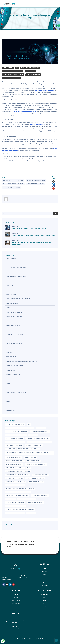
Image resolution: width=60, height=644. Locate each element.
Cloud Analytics (11, 290)
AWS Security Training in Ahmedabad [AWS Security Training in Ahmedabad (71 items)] (16, 435)
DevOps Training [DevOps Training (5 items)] (10, 449)
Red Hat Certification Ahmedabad (16, 388)
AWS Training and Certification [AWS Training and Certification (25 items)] (14, 438)
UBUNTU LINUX (10, 406)
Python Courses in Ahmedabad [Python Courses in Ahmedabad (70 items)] (40, 496)
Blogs (44, 574)
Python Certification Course (15, 366)
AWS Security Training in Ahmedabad (13, 180)
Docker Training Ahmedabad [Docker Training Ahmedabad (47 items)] (14, 457)
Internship (16, 595)
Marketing (9, 352)
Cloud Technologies (12, 303)
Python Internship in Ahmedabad (16, 375)
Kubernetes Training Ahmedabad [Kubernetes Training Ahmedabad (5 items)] (15, 468)
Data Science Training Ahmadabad (44, 90)
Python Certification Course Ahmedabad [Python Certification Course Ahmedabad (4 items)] (17, 496)
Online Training (16, 598)
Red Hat (8, 384)
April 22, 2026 (16, 234)
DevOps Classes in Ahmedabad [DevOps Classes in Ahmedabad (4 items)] (14, 445)
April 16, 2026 (16, 240)
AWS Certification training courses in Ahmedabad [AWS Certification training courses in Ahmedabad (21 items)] (19, 428)
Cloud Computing (30, 71)
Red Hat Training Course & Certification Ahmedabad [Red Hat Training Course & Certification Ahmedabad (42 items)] (20, 510)
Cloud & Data (10, 285)
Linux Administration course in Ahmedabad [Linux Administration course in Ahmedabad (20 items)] (18, 475)
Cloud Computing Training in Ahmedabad (25, 112)
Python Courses (11, 370)
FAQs (44, 583)
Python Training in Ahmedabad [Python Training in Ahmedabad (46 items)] (27, 499)
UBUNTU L (9, 401)
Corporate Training (16, 603)
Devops (44, 600)
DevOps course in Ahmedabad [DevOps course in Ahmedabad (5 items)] (34, 445)
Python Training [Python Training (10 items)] (10, 499)
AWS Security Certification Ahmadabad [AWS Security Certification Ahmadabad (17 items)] (16, 431)
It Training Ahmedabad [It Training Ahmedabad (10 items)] (33, 461)
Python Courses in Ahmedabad (12, 187)
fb (48, 198)
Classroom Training (16, 600)
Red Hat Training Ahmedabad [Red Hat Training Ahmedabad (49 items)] (36, 503)
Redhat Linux (44, 595)
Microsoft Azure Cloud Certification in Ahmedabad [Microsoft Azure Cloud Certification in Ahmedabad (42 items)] (20, 489)
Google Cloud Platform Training (16, 330)
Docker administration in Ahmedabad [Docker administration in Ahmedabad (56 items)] (29, 449)
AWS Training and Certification (30, 68)
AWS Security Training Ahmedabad (16, 268)
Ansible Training (15, 22)
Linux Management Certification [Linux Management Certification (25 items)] (35, 478)
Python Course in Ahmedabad (38, 125)
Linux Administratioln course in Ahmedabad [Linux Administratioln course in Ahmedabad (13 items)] (18, 471)
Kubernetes (44, 609)
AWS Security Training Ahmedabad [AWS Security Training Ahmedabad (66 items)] (40, 431)
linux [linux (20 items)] (29, 468)
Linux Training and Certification (16, 348)
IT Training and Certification (12, 78)
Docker (44, 603)
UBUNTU (8, 397)
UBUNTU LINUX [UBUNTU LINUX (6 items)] (31, 513)
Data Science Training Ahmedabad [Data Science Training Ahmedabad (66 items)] (15, 442)
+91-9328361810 (16, 626)
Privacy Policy (44, 586)
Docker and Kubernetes (33, 75)
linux (8, 339)
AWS (17, 68)
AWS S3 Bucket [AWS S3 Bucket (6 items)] (41, 428)
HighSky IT (41, 639)
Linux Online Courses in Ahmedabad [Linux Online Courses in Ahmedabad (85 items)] (16, 482)
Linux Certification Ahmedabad (36, 184)
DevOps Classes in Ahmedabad (15, 312)
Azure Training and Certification (13, 71)
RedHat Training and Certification (16, 393)
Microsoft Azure (11, 357)
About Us (44, 571)
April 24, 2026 (16, 226)
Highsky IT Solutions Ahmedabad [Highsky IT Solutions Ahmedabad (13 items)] (15, 461)
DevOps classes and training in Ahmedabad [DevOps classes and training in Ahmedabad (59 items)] (40, 442)
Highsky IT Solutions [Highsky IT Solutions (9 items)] (30, 457)
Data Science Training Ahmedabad (36, 180)
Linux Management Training (14, 343)
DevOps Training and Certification (13, 75)
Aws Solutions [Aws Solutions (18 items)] (33, 435)
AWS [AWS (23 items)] (29, 424)
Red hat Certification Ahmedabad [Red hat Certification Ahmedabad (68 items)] (15, 503)
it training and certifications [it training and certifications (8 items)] (14, 464)
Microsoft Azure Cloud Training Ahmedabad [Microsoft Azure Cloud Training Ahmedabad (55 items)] (18, 492)
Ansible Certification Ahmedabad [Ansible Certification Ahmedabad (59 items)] (15, 424)
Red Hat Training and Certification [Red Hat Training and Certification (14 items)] (15, 506)
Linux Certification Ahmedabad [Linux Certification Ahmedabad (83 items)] (14, 478)
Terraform (44, 606)
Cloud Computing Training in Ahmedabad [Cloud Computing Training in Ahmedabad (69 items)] (38, 438)
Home (5, 22)
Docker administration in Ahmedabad (13, 184)
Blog (7, 281)
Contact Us (44, 580)
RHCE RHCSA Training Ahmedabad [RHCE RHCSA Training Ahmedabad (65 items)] (15, 513)
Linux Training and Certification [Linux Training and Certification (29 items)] (15, 485)
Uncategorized (10, 410)
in (53, 198)
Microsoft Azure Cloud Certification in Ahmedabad (21, 361)
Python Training (11, 379)
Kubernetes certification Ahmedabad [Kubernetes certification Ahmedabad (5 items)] (36, 464)
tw (51, 198)
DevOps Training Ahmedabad (14, 317)
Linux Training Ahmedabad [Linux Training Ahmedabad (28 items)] (36, 482)
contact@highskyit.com (16, 629)
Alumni (44, 577)
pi (56, 198)
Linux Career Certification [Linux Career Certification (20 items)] (40, 475)
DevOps (8, 308)
